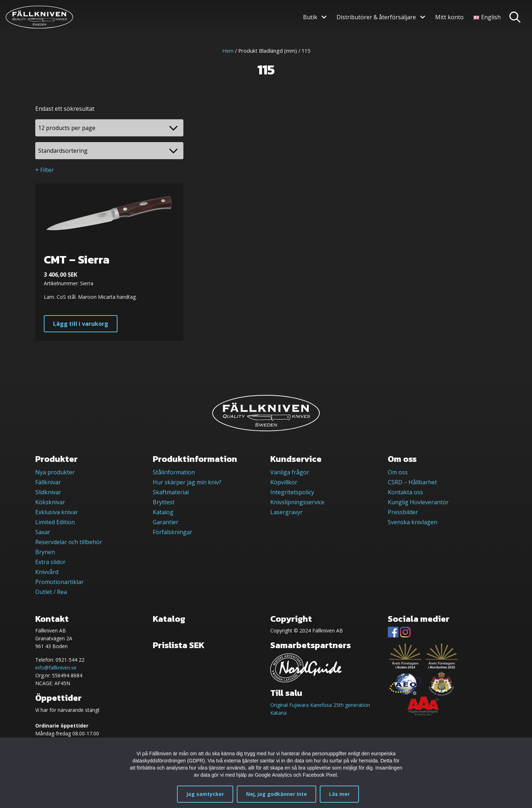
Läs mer (339, 794)
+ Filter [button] (45, 170)
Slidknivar (48, 492)
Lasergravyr (286, 512)
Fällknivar (48, 482)
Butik (310, 17)
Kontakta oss (405, 492)
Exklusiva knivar (57, 512)
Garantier (166, 522)
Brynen (45, 552)
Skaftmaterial (171, 492)
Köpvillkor (284, 482)
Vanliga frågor (290, 472)
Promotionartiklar (59, 582)
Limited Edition (55, 522)
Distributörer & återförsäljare (376, 17)
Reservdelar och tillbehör (69, 542)
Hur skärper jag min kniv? (187, 482)
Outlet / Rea (51, 592)
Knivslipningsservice (297, 502)
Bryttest (164, 502)
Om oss (398, 472)
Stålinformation (174, 472)
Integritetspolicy (292, 492)
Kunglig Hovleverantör (418, 502)
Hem (228, 51)
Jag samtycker (205, 794)
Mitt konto (449, 17)
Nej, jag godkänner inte (277, 794)
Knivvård (47, 572)
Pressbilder (403, 512)
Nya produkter (55, 472)
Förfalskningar (173, 532)
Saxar (43, 532)
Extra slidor (50, 562)
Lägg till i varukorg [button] (81, 324)
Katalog (163, 512)
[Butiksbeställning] (109, 151)
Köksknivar (50, 502)
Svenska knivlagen (413, 522)
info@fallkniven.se (56, 668)
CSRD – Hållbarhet (412, 482)
